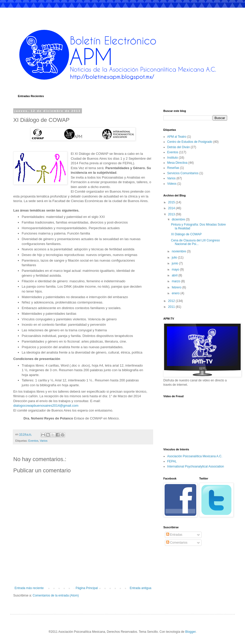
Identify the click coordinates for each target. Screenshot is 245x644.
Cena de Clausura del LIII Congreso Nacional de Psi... (195, 242)
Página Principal (87, 588)
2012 (172, 301)
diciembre (179, 219)
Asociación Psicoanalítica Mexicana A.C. (195, 456)
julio (175, 257)
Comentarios (177, 543)
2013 (172, 214)
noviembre (179, 251)
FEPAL (172, 461)
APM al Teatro (177, 137)
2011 (172, 307)
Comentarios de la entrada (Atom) (56, 595)
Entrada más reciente (29, 588)
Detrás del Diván (179, 147)
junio (175, 263)
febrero (177, 287)
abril (175, 275)
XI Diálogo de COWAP (186, 234)
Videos (172, 184)
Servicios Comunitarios (183, 173)
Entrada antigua (140, 588)
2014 (172, 208)
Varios (44, 441)
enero (176, 293)
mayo (176, 270)
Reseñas (173, 168)
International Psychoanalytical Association (196, 466)
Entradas (174, 535)
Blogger (191, 632)
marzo (176, 281)
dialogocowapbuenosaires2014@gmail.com (46, 406)
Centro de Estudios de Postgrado (190, 142)
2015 (172, 202)
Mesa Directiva (177, 163)
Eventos (33, 441)
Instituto (173, 158)
